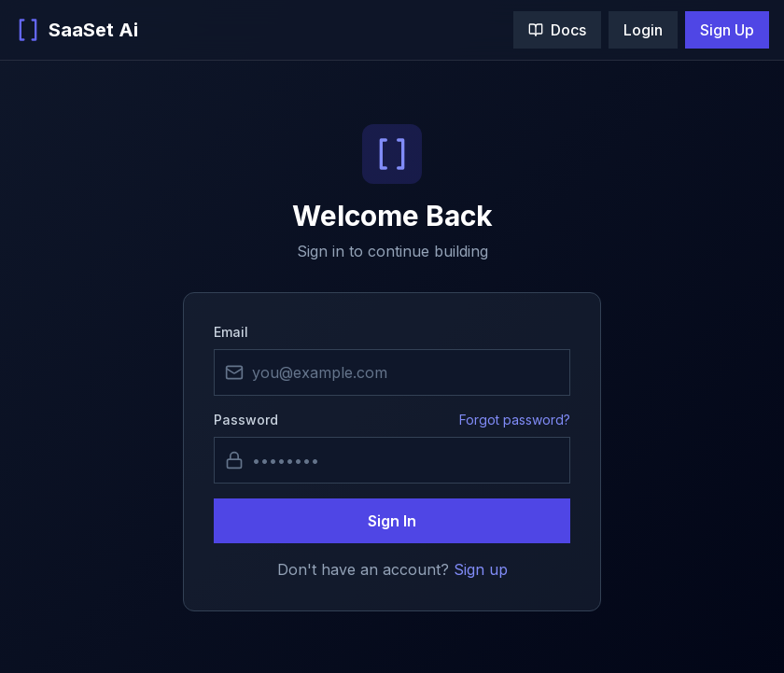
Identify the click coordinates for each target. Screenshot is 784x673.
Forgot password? (515, 420)
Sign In (392, 521)
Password (246, 420)
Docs (557, 30)
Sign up (481, 569)
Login (643, 30)
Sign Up (727, 30)
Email (231, 332)
